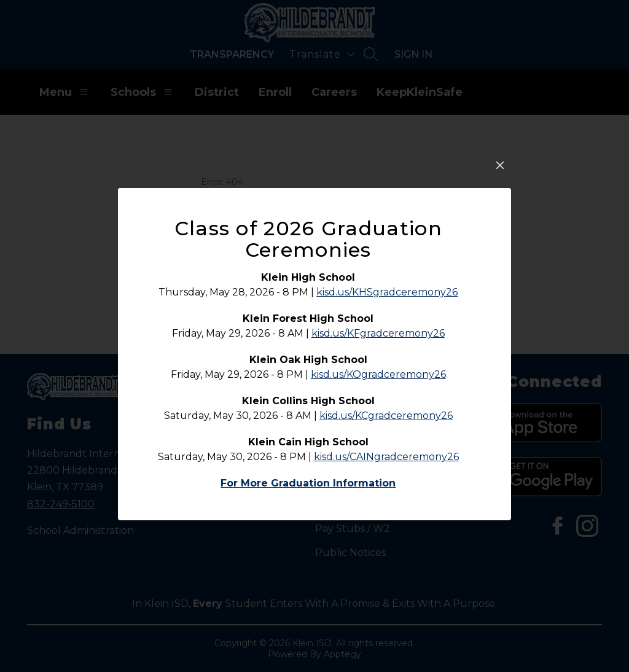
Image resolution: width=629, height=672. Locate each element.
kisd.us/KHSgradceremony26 (387, 303)
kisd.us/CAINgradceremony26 (386, 468)
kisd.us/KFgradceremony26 (378, 344)
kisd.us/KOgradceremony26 (378, 385)
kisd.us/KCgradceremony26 (386, 427)
